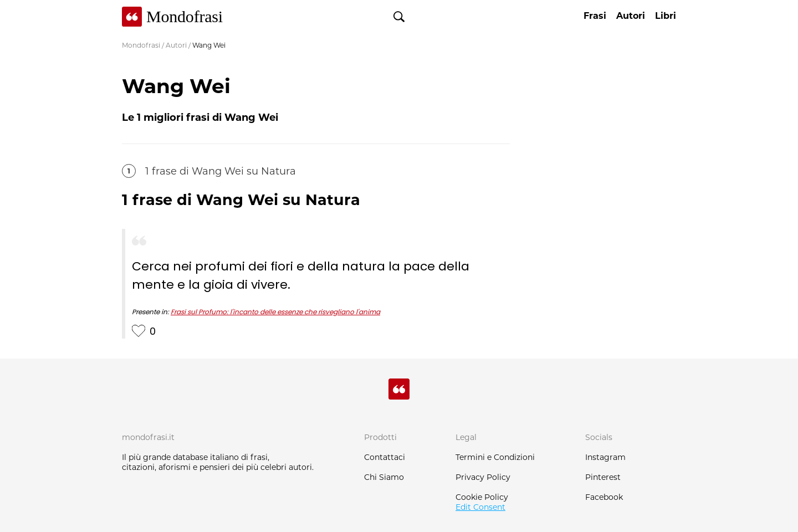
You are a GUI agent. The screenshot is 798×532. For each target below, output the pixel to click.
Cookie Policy (482, 497)
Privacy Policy (483, 477)
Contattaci (385, 457)
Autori (176, 45)
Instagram (605, 457)
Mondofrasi (141, 45)
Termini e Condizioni (495, 457)
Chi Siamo (384, 477)
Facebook (604, 497)
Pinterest (603, 477)
